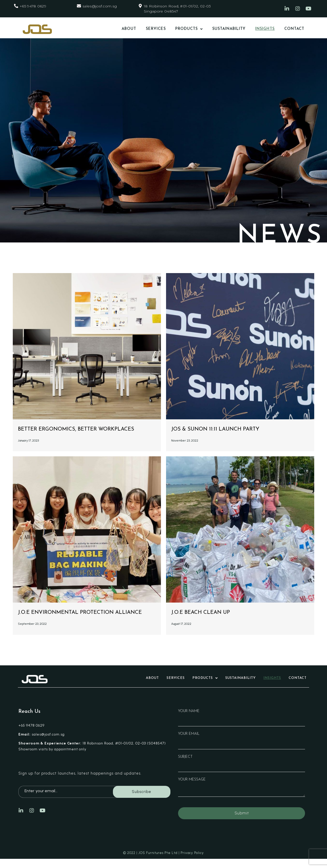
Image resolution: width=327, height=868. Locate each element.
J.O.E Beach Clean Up (206, 612)
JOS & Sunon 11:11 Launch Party (223, 429)
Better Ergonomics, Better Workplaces (86, 429)
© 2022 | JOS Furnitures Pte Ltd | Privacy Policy (163, 862)
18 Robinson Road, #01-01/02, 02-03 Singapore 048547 (177, 9)
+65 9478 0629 (33, 6)
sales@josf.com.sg (100, 6)
